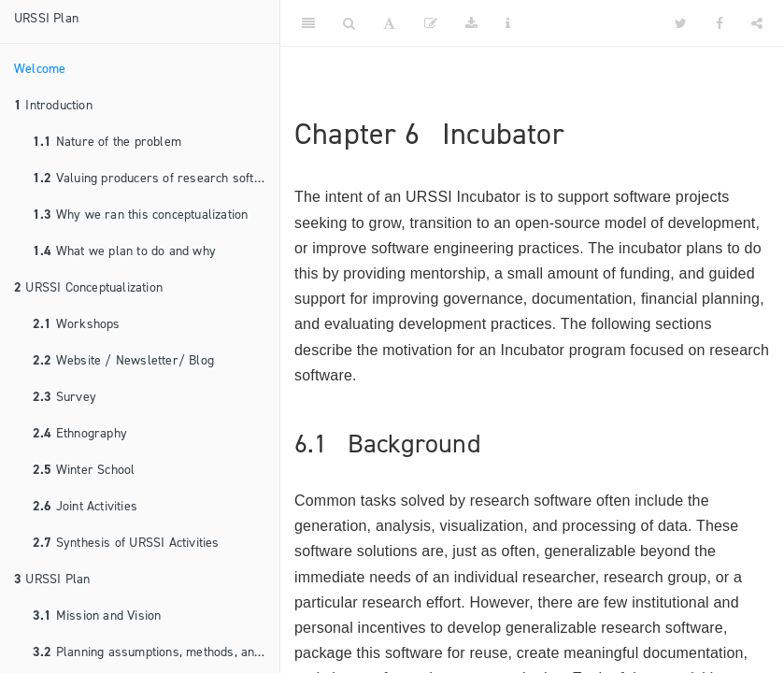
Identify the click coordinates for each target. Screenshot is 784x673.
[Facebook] (720, 23)
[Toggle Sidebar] (308, 23)
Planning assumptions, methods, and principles (156, 652)
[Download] (471, 23)
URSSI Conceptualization (88, 287)
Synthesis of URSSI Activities (126, 543)
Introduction (53, 105)
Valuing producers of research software (156, 178)
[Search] (349, 23)
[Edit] (431, 23)
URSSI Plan (46, 18)
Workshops (77, 324)
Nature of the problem (107, 142)
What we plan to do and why (124, 251)
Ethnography (80, 433)
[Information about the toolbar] (508, 23)
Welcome (40, 69)
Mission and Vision (97, 616)
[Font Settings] (389, 23)
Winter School (84, 470)
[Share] (757, 23)
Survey (64, 397)
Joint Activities (85, 506)
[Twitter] (681, 23)
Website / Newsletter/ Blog (123, 360)
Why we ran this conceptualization (140, 215)
